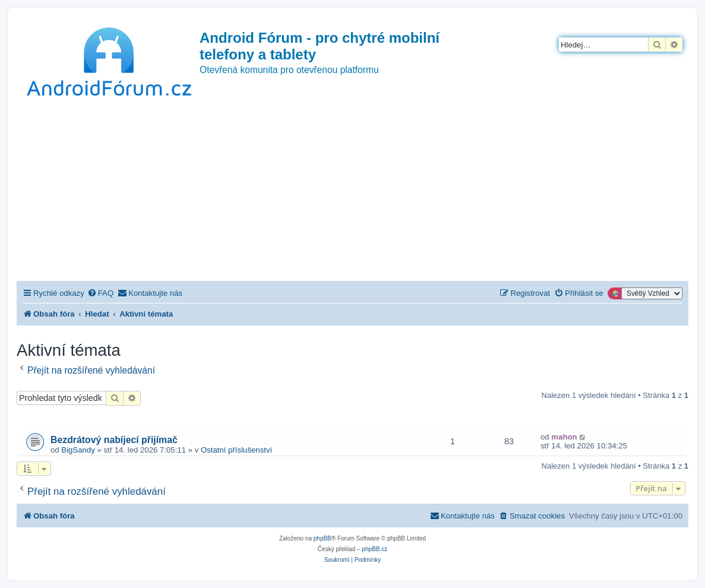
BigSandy (78, 450)
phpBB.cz (374, 549)
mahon (564, 437)
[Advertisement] (352, 192)
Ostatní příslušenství (236, 450)
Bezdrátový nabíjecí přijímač (114, 440)
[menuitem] (100, 293)
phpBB (323, 538)
